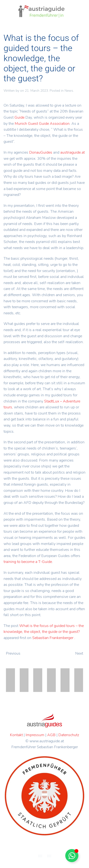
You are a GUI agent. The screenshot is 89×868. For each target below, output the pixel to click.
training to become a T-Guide (28, 562)
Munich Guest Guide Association (42, 124)
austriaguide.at (73, 152)
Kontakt (16, 735)
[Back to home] (42, 12)
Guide (19, 117)
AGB (51, 735)
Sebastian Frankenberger (53, 638)
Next (79, 653)
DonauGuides (41, 152)
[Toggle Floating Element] (72, 856)
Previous (13, 653)
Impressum (35, 735)
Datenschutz (69, 735)
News (69, 91)
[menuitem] (40, 856)
